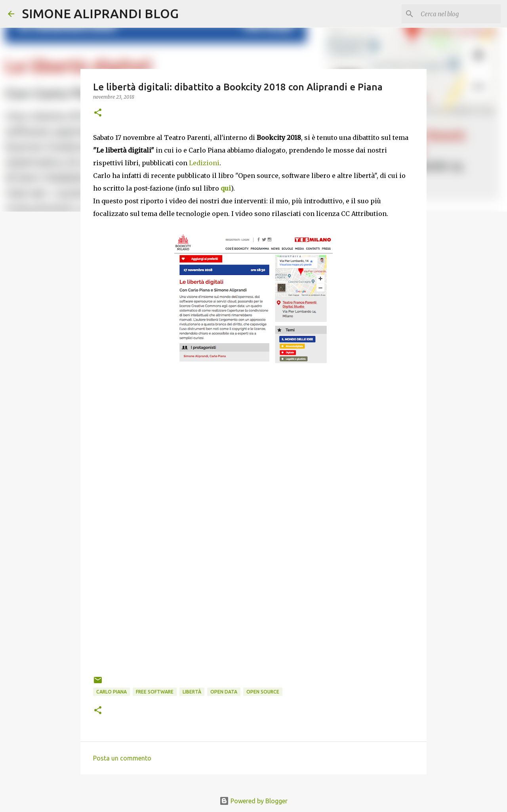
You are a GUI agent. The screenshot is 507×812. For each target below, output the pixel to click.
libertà (192, 692)
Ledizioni (204, 163)
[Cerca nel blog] (459, 14)
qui (226, 188)
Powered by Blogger (253, 801)
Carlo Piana (112, 692)
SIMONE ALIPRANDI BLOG (100, 13)
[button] (98, 113)
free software (155, 692)
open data (224, 692)
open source (263, 692)
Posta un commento (122, 758)
